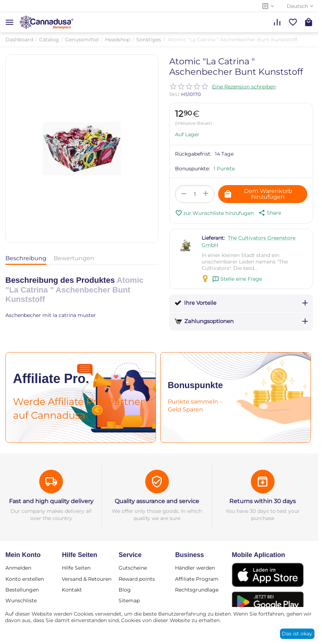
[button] (269, 213)
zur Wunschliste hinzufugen (214, 213)
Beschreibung (26, 258)
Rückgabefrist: (193, 154)
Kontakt (72, 590)
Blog (125, 590)
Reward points (137, 579)
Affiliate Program (197, 579)
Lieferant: (213, 238)
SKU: (175, 94)
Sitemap (129, 601)
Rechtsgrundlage (197, 590)
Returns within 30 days (263, 501)
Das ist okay (297, 634)
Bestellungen (22, 590)
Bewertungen (74, 258)
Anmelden (18, 568)
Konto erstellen (25, 579)
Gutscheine (133, 568)
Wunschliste (21, 601)
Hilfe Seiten (76, 568)
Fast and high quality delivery (51, 501)
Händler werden (195, 568)
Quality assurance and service (157, 501)
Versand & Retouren (87, 579)
